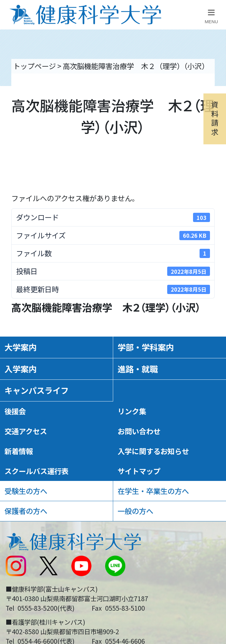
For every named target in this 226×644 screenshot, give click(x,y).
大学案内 (20, 347)
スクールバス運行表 (37, 471)
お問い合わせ (139, 431)
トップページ (34, 66)
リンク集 (132, 411)
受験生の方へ (26, 491)
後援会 (15, 411)
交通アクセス (26, 431)
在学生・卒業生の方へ (153, 491)
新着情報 (19, 451)
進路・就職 (138, 369)
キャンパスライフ (37, 390)
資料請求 (215, 118)
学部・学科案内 (146, 347)
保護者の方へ (26, 511)
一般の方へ (135, 511)
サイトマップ (139, 471)
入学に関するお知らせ (153, 451)
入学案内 (20, 369)
